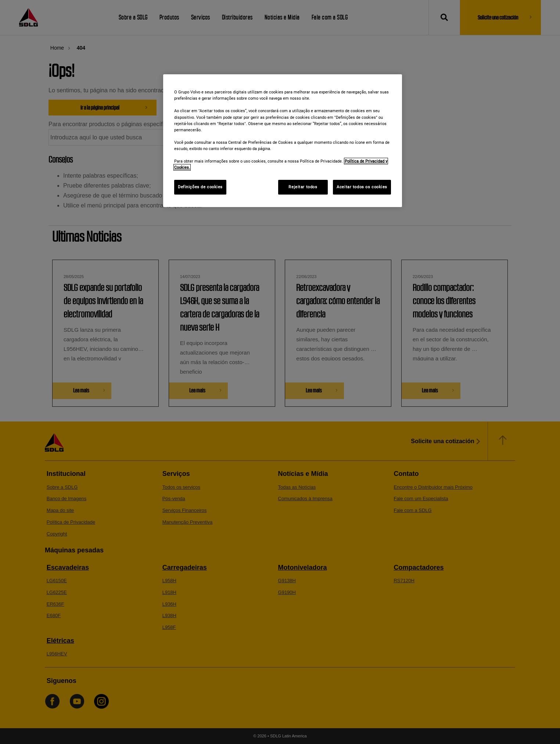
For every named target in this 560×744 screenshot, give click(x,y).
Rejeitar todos (303, 187)
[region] (283, 141)
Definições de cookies (200, 187)
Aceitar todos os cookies (362, 187)
